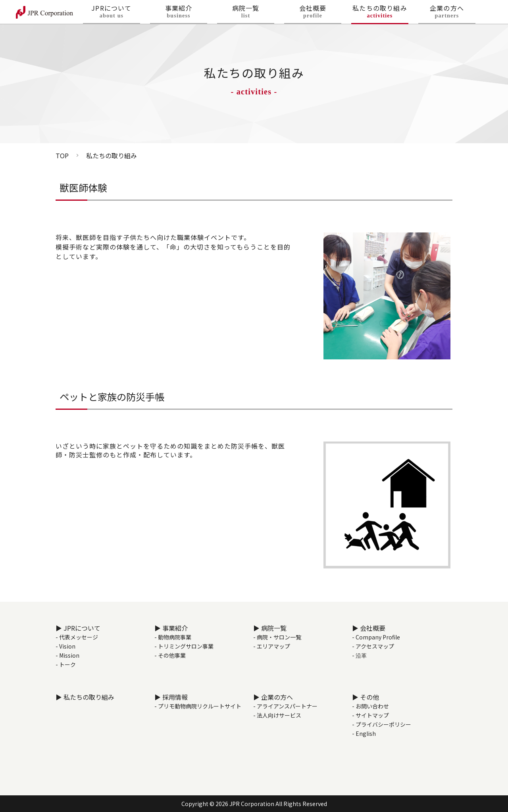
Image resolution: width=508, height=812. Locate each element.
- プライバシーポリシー (382, 724)
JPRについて (112, 14)
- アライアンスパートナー (285, 706)
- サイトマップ (370, 715)
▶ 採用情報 (171, 697)
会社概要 (313, 14)
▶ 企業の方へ (273, 697)
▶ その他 (366, 697)
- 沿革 (359, 655)
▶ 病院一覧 (270, 628)
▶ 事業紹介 (171, 628)
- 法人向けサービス (277, 715)
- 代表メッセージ (77, 637)
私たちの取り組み (380, 14)
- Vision (65, 646)
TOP (62, 155)
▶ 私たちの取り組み (85, 697)
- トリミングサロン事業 (184, 646)
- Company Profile (376, 637)
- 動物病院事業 (173, 637)
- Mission (67, 655)
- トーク (66, 664)
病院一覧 (246, 14)
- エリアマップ (272, 646)
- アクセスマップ (373, 646)
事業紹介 (179, 14)
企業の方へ (447, 14)
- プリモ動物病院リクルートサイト (198, 706)
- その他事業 (170, 655)
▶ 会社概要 (369, 628)
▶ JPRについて (78, 628)
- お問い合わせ (370, 706)
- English (364, 733)
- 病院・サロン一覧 (277, 637)
